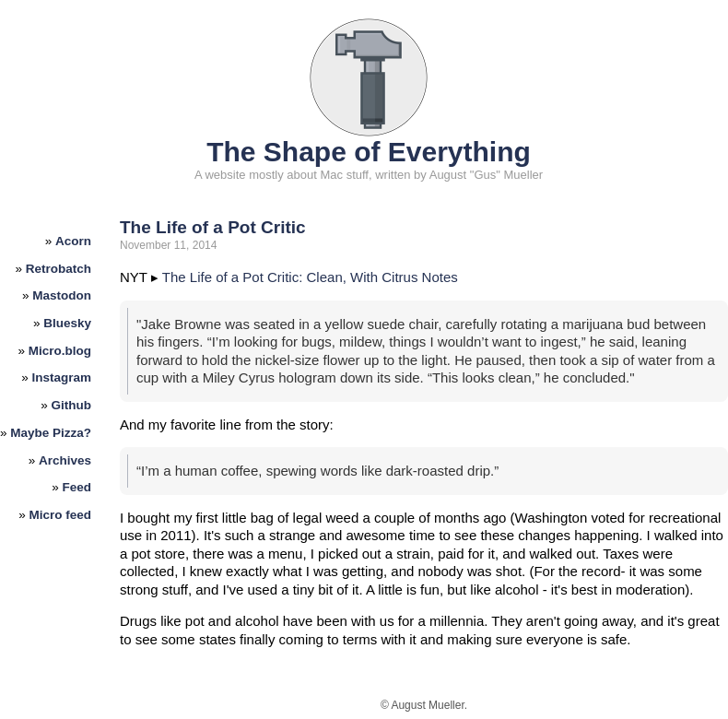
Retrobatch (59, 269)
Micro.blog (60, 351)
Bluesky (67, 323)
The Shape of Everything (369, 152)
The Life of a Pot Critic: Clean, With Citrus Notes (310, 277)
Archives (65, 460)
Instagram (62, 377)
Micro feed (61, 515)
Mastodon (62, 295)
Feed (77, 487)
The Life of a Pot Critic (213, 227)
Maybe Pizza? (51, 433)
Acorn (73, 241)
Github (72, 405)
